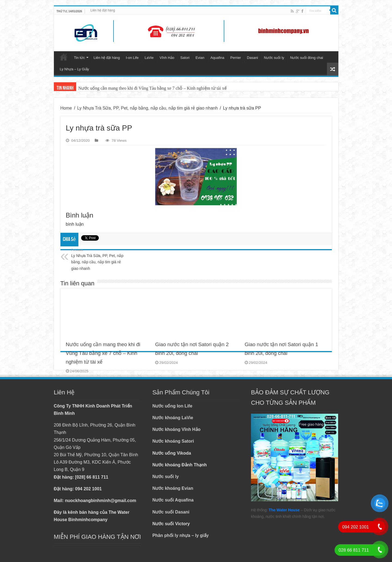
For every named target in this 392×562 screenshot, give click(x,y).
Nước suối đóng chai (307, 58)
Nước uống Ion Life (172, 406)
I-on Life (132, 58)
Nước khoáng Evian (173, 488)
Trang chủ (64, 57)
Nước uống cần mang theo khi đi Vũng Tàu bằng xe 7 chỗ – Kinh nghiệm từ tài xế (153, 88)
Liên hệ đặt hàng (103, 10)
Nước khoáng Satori (173, 441)
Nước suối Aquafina (173, 500)
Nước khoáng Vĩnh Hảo (177, 429)
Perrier (236, 58)
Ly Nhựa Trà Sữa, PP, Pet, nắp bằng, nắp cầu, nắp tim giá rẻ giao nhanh (148, 108)
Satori (185, 58)
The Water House (284, 510)
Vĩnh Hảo (167, 58)
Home (66, 108)
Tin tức (79, 58)
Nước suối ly (274, 58)
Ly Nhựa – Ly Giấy (75, 69)
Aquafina (217, 58)
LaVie (149, 58)
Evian (200, 58)
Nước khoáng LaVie (173, 418)
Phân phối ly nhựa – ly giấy (181, 535)
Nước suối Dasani (171, 512)
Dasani (252, 58)
